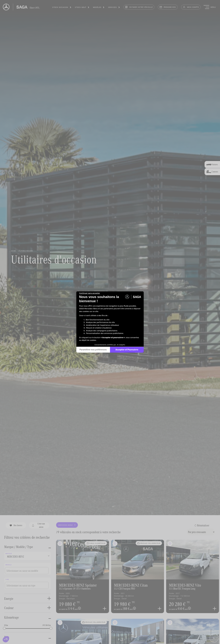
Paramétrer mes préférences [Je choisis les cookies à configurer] (93, 350)
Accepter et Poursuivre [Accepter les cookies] (127, 350)
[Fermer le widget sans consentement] (90, 293)
